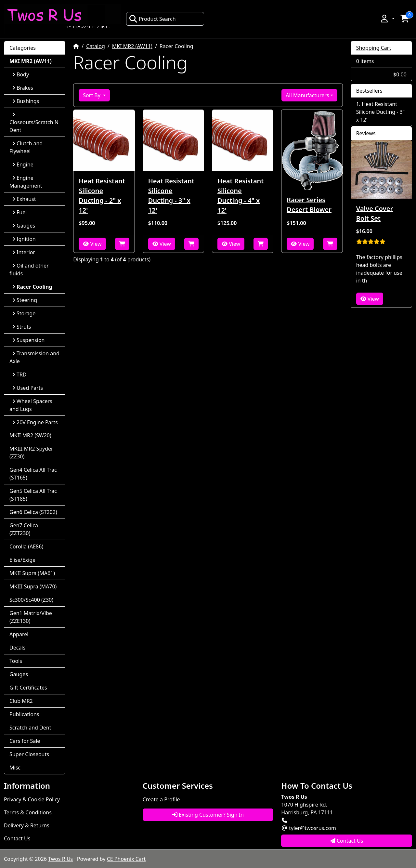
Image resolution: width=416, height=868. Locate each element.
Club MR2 (21, 701)
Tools (16, 661)
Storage (24, 313)
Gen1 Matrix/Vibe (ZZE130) (31, 617)
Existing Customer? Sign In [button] (208, 815)
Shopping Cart (374, 48)
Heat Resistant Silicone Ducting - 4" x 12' (240, 196)
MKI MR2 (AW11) (132, 46)
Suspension (28, 340)
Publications (24, 714)
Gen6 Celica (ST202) (33, 512)
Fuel (19, 212)
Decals (17, 648)
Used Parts (27, 388)
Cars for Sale (25, 741)
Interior (24, 252)
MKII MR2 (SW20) (30, 435)
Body (20, 74)
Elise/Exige (22, 560)
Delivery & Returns (27, 825)
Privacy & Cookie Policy (32, 799)
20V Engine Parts (35, 422)
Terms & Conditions (28, 812)
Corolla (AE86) (26, 546)
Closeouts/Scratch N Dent (34, 123)
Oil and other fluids (29, 270)
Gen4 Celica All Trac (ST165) (33, 474)
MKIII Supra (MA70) (33, 586)
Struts (22, 327)
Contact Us (17, 838)
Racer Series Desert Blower (309, 205)
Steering (25, 300)
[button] (387, 19)
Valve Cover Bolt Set (375, 213)
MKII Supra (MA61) (32, 573)
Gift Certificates (28, 688)
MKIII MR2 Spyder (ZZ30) (31, 453)
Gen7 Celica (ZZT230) (24, 529)
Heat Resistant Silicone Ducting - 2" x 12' (102, 196)
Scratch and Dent (30, 728)
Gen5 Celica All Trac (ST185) (33, 495)
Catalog (96, 46)
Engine (23, 164)
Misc (15, 768)
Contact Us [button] (347, 841)
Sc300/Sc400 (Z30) (31, 600)
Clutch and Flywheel (26, 147)
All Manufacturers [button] (307, 95)
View (92, 244)
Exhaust (24, 199)
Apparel (19, 634)
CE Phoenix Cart (126, 859)
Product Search (152, 19)
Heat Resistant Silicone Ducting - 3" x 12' (171, 196)
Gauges (24, 226)
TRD (19, 375)
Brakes (23, 88)
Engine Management (26, 182)
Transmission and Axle (34, 357)
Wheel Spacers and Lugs (31, 405)
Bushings (26, 101)
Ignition (24, 239)
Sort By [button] (92, 95)
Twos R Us (60, 859)
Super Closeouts (29, 754)
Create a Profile (161, 799)
